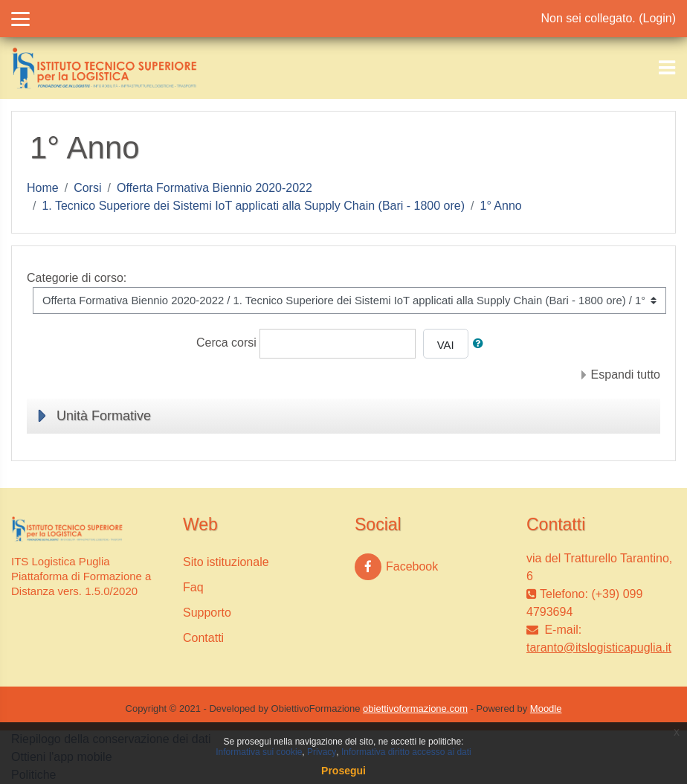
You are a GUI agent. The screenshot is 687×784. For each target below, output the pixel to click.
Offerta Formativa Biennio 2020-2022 (215, 188)
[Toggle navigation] (667, 68)
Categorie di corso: (77, 278)
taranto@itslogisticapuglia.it (599, 648)
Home (43, 188)
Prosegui (343, 771)
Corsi (87, 188)
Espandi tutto (626, 375)
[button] (481, 344)
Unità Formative (104, 416)
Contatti (203, 638)
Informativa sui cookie (259, 752)
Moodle (546, 709)
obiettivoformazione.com (415, 709)
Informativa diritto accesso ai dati (406, 752)
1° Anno (501, 206)
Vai (446, 345)
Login (658, 18)
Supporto (207, 613)
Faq (193, 587)
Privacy (322, 752)
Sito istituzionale (226, 562)
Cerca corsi (226, 343)
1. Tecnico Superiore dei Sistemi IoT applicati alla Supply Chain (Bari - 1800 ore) (253, 206)
